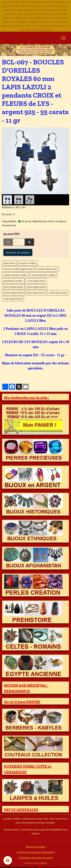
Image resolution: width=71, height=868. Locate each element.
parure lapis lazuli (13, 293)
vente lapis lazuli (13, 299)
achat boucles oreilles (16, 275)
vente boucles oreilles (43, 275)
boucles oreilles (28, 263)
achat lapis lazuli (58, 293)
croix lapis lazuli (36, 281)
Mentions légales (36, 847)
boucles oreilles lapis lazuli (18, 269)
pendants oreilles (13, 281)
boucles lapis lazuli (47, 269)
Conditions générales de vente (35, 858)
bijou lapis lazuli (36, 293)
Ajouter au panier (18, 252)
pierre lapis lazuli (13, 287)
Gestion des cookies (35, 863)
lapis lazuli (9, 263)
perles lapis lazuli (36, 287)
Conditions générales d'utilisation (36, 852)
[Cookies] (8, 860)
